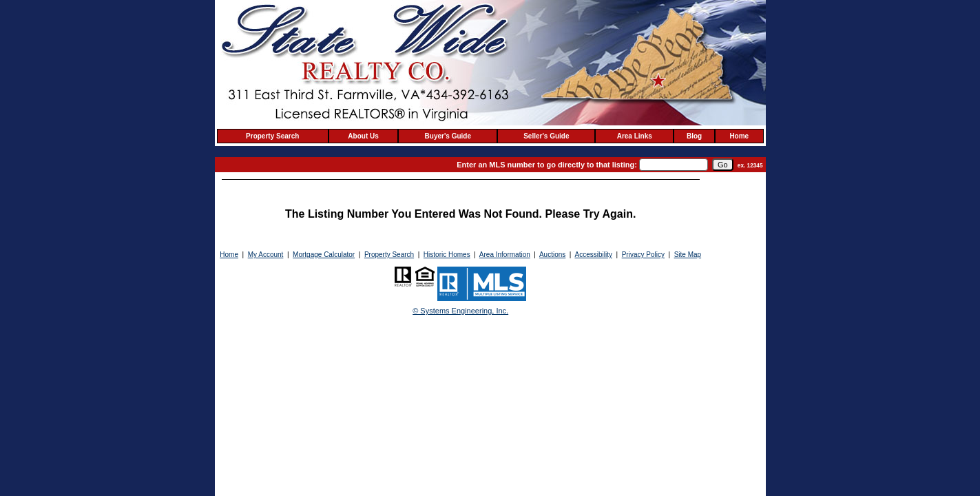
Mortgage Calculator (324, 255)
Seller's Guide (546, 136)
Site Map (688, 255)
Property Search (272, 136)
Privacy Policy (643, 255)
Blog (694, 136)
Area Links (635, 136)
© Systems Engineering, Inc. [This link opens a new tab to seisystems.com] (460, 311)
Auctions (552, 255)
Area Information (505, 255)
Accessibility (593, 255)
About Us (363, 136)
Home (739, 136)
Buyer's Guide (448, 136)
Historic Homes (447, 255)
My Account (266, 255)
